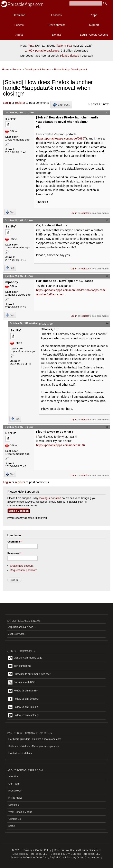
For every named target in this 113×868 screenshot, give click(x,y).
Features (56, 15)
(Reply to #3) (46, 324)
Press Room (15, 791)
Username (14, 542)
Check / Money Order (71, 858)
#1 (107, 113)
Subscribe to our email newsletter (29, 674)
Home (6, 69)
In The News (15, 798)
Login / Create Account (94, 35)
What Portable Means (20, 812)
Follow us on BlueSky (23, 691)
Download (19, 15)
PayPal (54, 858)
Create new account (22, 566)
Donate (56, 35)
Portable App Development (70, 69)
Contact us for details (20, 753)
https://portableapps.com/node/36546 (60, 445)
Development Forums (38, 69)
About (19, 35)
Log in (7, 103)
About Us (13, 777)
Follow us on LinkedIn (23, 707)
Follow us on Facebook (24, 699)
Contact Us (15, 819)
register (20, 103)
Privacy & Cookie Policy (37, 850)
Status (12, 826)
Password (14, 553)
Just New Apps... (17, 634)
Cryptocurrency (93, 858)
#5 (107, 427)
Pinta (31, 46)
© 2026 (16, 850)
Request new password (24, 570)
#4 (107, 323)
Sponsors (14, 805)
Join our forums (20, 666)
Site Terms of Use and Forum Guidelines (78, 850)
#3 (107, 276)
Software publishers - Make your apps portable (34, 746)
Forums (19, 25)
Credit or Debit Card (37, 858)
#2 (107, 220)
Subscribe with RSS (22, 682)
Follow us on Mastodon (24, 715)
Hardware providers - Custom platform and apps (35, 739)
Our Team (14, 784)
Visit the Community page (25, 658)
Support (94, 25)
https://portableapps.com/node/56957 (62, 138)
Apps (94, 15)
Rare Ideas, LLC (38, 854)
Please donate (70, 56)
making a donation (50, 498)
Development (57, 25)
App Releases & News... (22, 627)
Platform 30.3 (64, 46)
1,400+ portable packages (42, 51)
